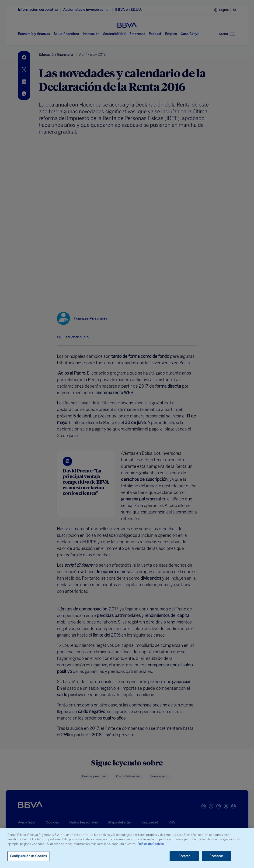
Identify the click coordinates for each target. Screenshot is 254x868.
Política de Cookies (151, 844)
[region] (127, 848)
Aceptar (184, 856)
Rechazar (216, 856)
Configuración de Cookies (28, 856)
